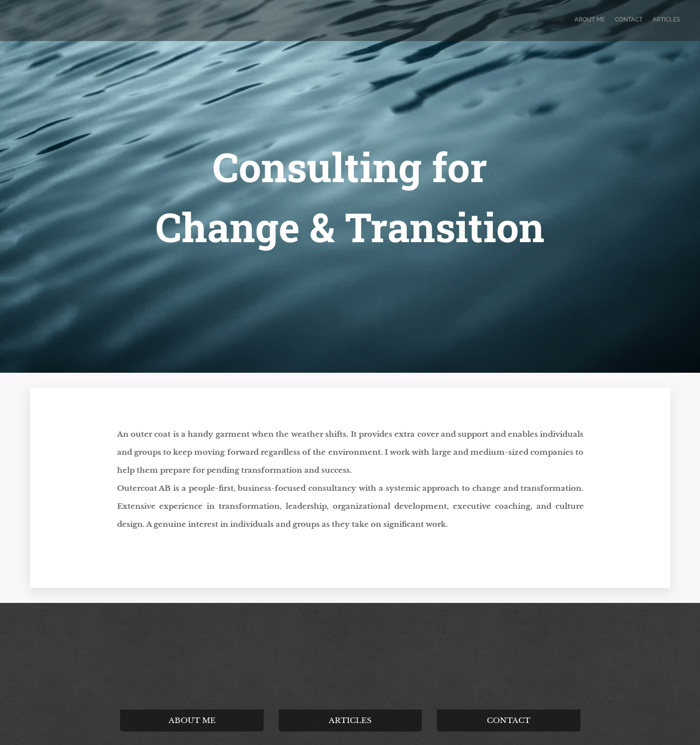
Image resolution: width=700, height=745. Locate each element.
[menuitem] (651, 21)
